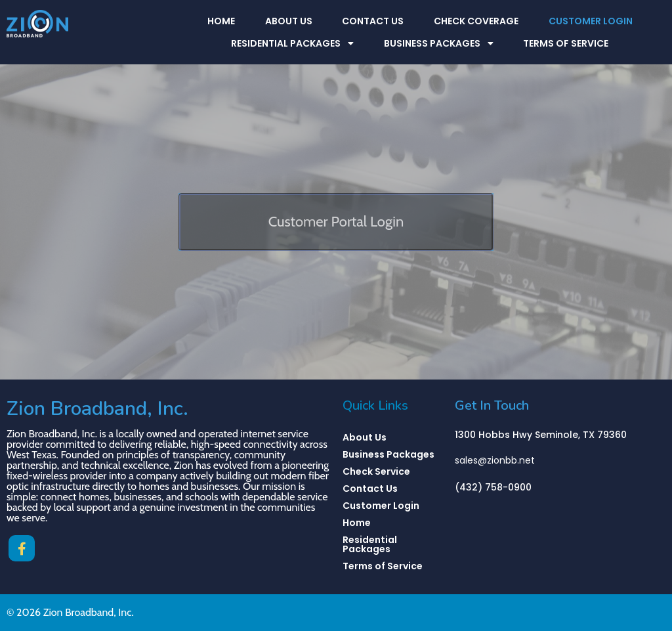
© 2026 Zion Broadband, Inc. (70, 612)
